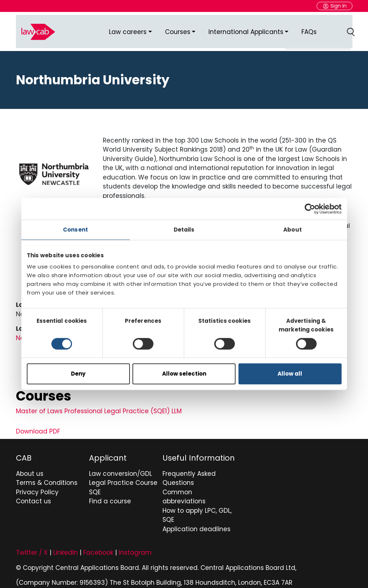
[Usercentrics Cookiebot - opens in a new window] (310, 209)
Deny (78, 374)
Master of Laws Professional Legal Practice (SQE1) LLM (99, 406)
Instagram (135, 547)
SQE (95, 487)
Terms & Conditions (47, 477)
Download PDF (38, 426)
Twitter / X (32, 547)
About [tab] (293, 230)
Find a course (110, 496)
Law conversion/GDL (120, 468)
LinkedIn (65, 547)
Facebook (98, 547)
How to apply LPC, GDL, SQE (197, 510)
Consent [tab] (75, 230)
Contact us (33, 496)
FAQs (309, 29)
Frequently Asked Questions (189, 473)
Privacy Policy (37, 487)
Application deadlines (196, 524)
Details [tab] (184, 230)
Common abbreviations (184, 491)
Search (352, 29)
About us (30, 468)
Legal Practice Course (123, 477)
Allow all (290, 374)
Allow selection (184, 374)
